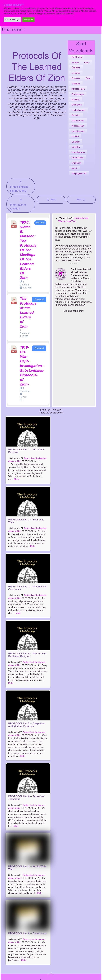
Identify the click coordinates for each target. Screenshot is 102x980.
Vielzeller (76, 147)
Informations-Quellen (18, 204)
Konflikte (76, 100)
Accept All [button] (28, 20)
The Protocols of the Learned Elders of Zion (28, 313)
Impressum (14, 29)
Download (40, 223)
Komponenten (78, 89)
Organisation (78, 158)
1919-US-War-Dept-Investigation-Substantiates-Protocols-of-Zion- (32, 366)
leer (51, 200)
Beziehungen (78, 94)
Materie (75, 137)
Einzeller (76, 142)
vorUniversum (78, 131)
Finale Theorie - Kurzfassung (20, 186)
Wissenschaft (78, 126)
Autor (87, 63)
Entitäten (76, 84)
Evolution (76, 116)
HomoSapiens (78, 152)
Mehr (16, 479)
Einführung (77, 57)
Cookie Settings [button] (12, 20)
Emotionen (77, 105)
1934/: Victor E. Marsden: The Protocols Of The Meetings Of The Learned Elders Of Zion (28, 250)
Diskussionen (78, 121)
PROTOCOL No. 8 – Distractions (28, 934)
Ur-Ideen (76, 73)
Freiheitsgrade (78, 110)
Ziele (88, 79)
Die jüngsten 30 (79, 174)
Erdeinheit (76, 163)
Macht (74, 168)
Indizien (75, 63)
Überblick (76, 68)
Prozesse (76, 79)
